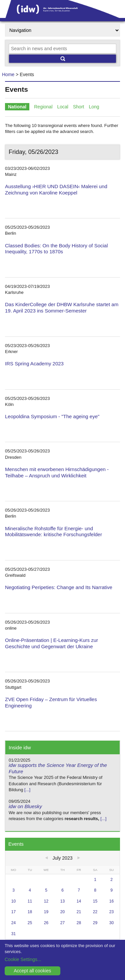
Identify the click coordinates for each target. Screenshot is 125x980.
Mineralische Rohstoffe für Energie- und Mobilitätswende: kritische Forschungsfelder (53, 532)
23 (111, 912)
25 (30, 923)
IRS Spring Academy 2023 (34, 364)
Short (78, 107)
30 (111, 923)
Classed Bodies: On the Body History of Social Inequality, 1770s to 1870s (56, 249)
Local (63, 107)
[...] (27, 790)
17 (13, 912)
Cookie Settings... (23, 959)
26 (46, 923)
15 (95, 901)
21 (79, 912)
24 (13, 923)
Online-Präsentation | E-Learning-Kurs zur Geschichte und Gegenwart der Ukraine (51, 643)
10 (13, 901)
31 (13, 934)
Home (8, 74)
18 (30, 912)
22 (95, 912)
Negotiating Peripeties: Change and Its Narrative (59, 587)
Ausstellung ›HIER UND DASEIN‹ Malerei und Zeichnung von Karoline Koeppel (56, 189)
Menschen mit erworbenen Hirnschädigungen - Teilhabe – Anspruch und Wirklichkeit (57, 472)
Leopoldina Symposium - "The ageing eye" (52, 416)
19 (46, 912)
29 (95, 923)
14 (79, 901)
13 (62, 901)
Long (94, 107)
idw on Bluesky (25, 806)
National (17, 107)
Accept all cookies (32, 971)
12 (46, 901)
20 (62, 912)
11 (30, 901)
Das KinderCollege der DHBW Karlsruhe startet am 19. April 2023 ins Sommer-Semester (62, 307)
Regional (43, 107)
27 (62, 923)
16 (111, 901)
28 (79, 923)
